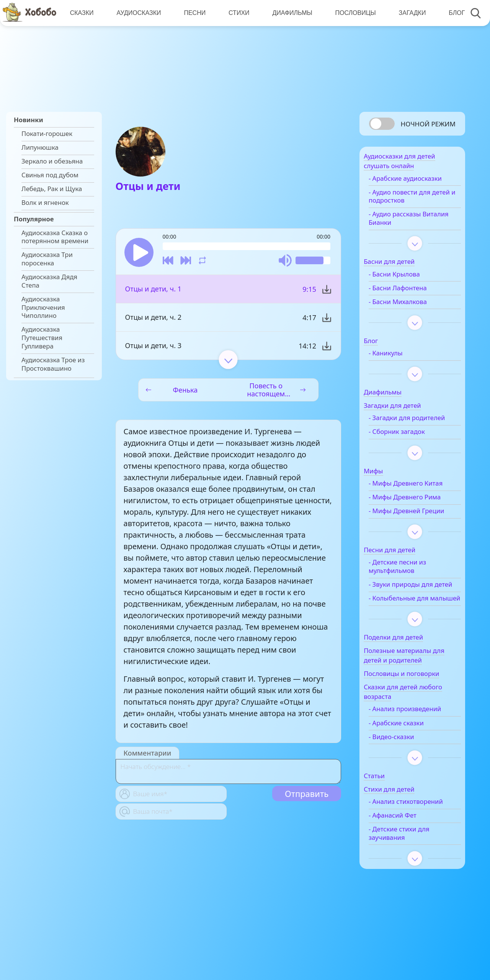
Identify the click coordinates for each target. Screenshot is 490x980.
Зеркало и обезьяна (52, 161)
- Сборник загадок (409, 444)
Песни (194, 13)
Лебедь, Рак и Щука (52, 189)
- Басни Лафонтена (410, 292)
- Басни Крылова (407, 278)
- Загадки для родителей (402, 426)
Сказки (82, 13)
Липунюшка (40, 147)
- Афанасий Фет (405, 861)
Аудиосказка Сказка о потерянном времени (55, 237)
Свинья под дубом (50, 175)
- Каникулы (398, 357)
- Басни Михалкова (410, 306)
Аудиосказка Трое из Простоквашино (53, 364)
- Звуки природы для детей (413, 609)
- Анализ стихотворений (404, 843)
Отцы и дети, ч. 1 (153, 291)
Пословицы (353, 13)
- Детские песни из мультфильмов (410, 587)
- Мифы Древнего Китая (418, 496)
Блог (453, 13)
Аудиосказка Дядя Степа (49, 281)
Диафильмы (290, 13)
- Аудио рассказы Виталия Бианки (407, 222)
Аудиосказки (138, 13)
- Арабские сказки (408, 760)
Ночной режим (428, 124)
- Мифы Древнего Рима (417, 509)
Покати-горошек (47, 134)
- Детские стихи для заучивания (411, 879)
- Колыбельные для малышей (411, 631)
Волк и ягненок (45, 203)
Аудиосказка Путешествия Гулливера (42, 338)
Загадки (409, 13)
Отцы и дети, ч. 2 (153, 319)
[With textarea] (228, 773)
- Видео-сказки (404, 774)
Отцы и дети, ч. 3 (153, 347)
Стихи (237, 13)
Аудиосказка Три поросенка (47, 259)
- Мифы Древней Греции (407, 527)
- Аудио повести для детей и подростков (412, 200)
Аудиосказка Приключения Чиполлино (43, 307)
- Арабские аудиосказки (417, 182)
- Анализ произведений (417, 746)
